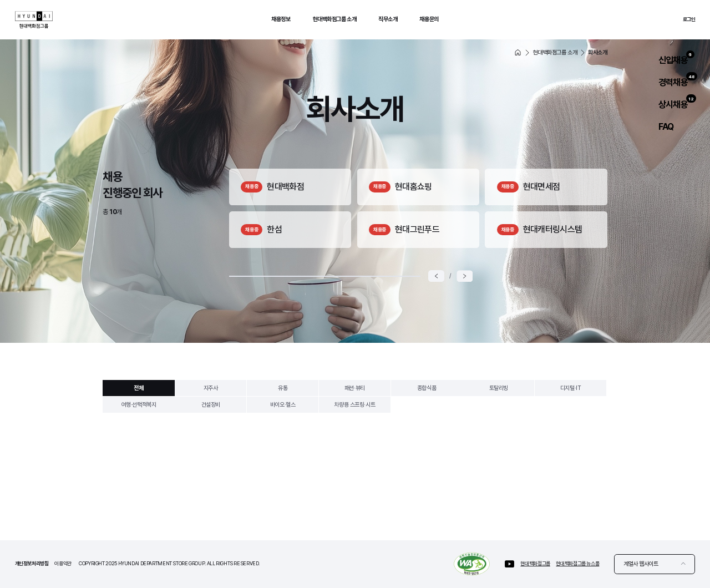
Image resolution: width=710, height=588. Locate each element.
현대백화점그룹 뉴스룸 (577, 563)
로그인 (689, 19)
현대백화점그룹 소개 (335, 19)
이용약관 (63, 563)
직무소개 (388, 19)
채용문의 (429, 19)
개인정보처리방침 (32, 563)
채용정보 (281, 19)
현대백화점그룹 (535, 563)
